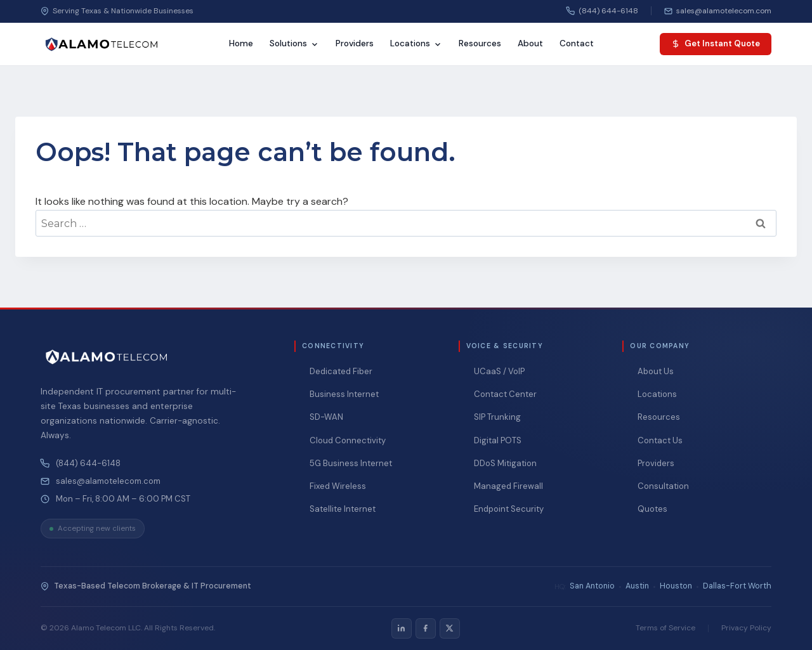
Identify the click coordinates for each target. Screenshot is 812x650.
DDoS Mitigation (505, 463)
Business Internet (344, 394)
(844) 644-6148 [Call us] (602, 11)
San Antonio (592, 586)
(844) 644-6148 (88, 464)
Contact (577, 43)
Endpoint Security (509, 509)
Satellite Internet (343, 509)
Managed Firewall (508, 486)
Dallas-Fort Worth (737, 586)
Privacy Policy (746, 628)
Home (241, 43)
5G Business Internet (351, 463)
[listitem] (402, 628)
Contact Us (660, 440)
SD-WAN (326, 417)
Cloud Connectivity (348, 440)
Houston (676, 586)
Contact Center (505, 394)
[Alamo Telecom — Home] (101, 44)
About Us (656, 371)
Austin (637, 586)
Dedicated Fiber (341, 371)
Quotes (652, 509)
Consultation (663, 486)
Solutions (294, 43)
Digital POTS (498, 440)
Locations (416, 43)
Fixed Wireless (338, 486)
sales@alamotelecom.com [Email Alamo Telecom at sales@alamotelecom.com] (108, 481)
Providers (355, 43)
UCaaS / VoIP (499, 371)
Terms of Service (665, 628)
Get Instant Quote (716, 43)
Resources (480, 43)
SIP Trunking (497, 417)
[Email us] (718, 11)
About (530, 43)
